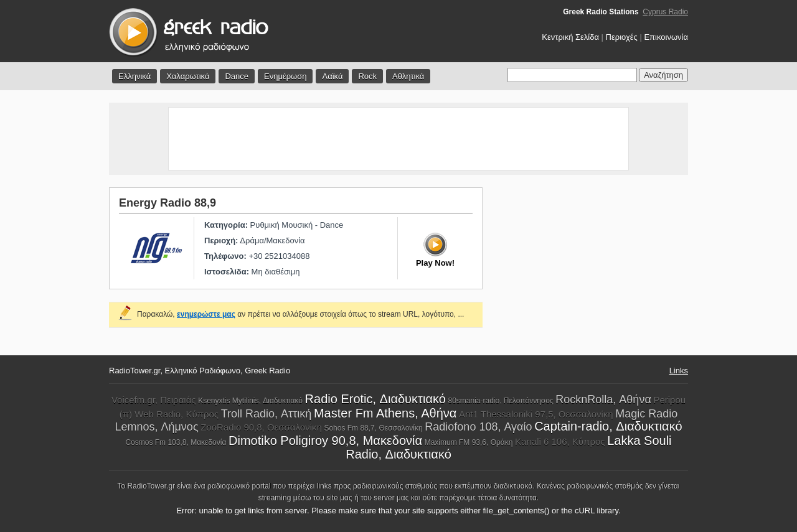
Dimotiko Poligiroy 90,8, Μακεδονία (325, 441)
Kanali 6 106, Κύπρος (560, 441)
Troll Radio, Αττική (266, 414)
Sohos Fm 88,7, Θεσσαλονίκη (373, 428)
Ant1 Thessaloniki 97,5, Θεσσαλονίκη (536, 414)
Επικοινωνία (666, 37)
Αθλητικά (408, 76)
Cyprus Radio (665, 12)
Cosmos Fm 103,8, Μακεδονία (176, 442)
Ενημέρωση (285, 76)
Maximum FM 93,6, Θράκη (469, 442)
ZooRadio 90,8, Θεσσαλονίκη (261, 427)
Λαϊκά (332, 76)
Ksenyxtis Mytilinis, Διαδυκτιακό (250, 401)
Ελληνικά (134, 76)
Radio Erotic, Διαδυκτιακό (375, 399)
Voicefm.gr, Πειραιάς (154, 400)
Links (679, 371)
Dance (237, 76)
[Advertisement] (398, 139)
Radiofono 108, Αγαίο (478, 427)
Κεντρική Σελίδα (570, 37)
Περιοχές (622, 37)
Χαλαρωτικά (188, 76)
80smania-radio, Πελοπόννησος (500, 401)
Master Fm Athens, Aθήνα (385, 413)
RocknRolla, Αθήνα (603, 399)
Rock (367, 76)
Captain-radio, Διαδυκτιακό (608, 426)
